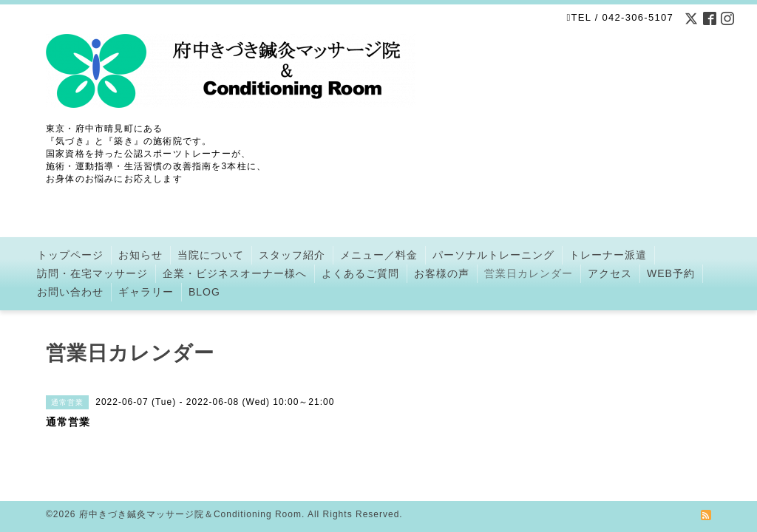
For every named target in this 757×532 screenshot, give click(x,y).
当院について (211, 255)
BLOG (204, 292)
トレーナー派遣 (608, 255)
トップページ (70, 255)
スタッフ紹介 (292, 255)
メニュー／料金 (379, 255)
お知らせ (140, 255)
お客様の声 (442, 273)
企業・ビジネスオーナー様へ (235, 273)
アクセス (610, 273)
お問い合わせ (70, 292)
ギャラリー (146, 292)
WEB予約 (671, 273)
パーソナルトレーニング (493, 255)
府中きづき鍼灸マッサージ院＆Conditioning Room (190, 514)
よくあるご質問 (360, 273)
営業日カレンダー (529, 273)
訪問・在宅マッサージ (92, 273)
